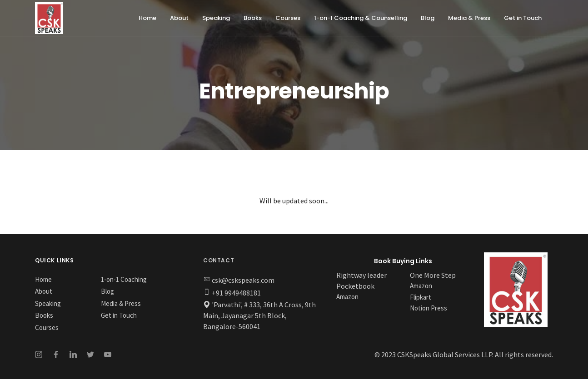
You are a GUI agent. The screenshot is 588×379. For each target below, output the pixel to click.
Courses (288, 18)
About (179, 18)
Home (147, 18)
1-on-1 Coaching (124, 279)
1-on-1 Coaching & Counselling (361, 18)
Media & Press (469, 18)
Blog (428, 18)
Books (253, 18)
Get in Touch (523, 18)
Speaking (216, 18)
